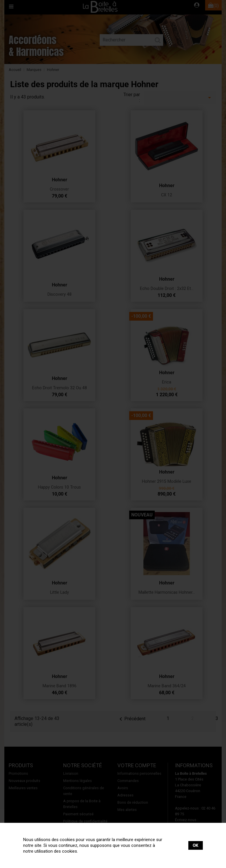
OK (196, 845)
